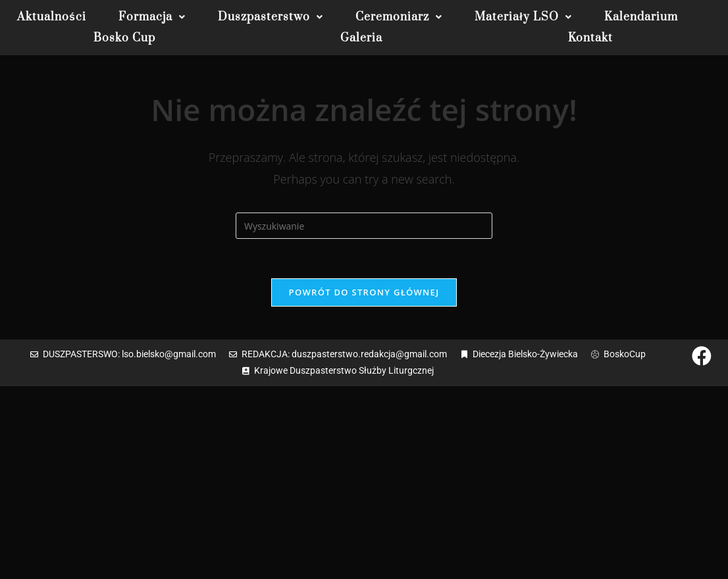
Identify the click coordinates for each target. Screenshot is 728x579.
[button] (152, 17)
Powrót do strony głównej (364, 292)
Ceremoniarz (399, 17)
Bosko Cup (124, 38)
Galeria (361, 38)
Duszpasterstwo (271, 17)
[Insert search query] (364, 226)
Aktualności (52, 17)
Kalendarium (641, 17)
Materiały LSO (523, 17)
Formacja (152, 17)
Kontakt (590, 38)
